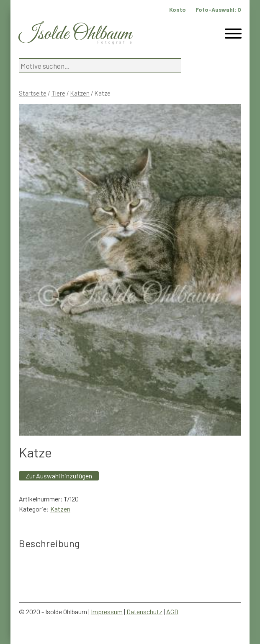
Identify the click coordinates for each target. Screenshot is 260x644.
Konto (178, 9)
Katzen (80, 93)
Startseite (33, 93)
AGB (172, 612)
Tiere (58, 93)
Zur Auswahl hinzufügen (59, 476)
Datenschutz (144, 612)
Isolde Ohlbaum (75, 34)
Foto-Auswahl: (218, 9)
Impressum (107, 612)
